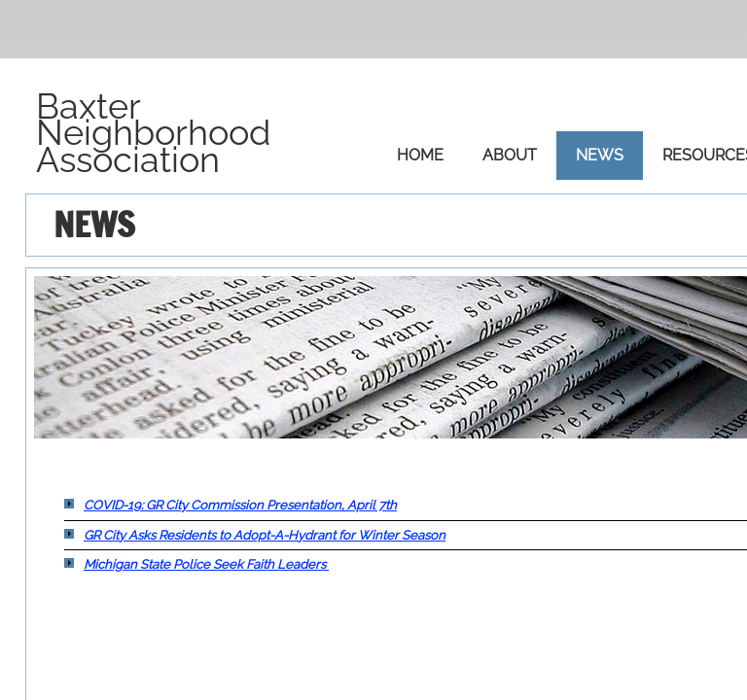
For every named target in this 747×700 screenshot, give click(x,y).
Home (420, 155)
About (510, 155)
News (600, 155)
